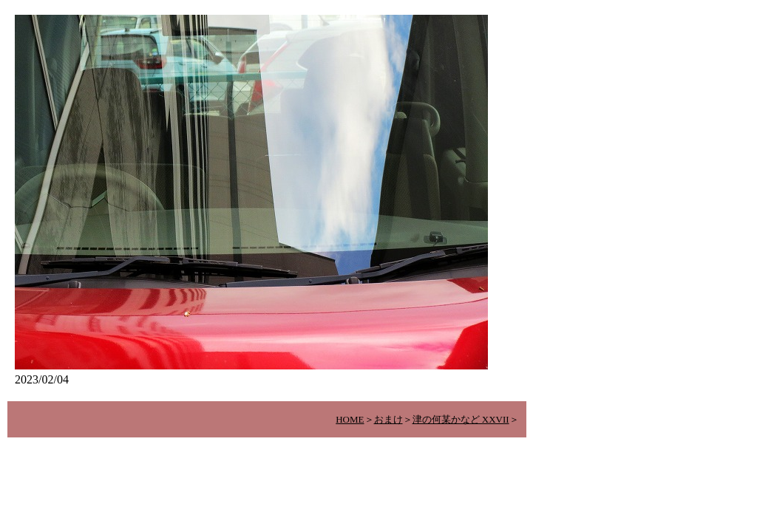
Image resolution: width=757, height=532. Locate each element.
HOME (350, 419)
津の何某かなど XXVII (461, 419)
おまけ (388, 419)
